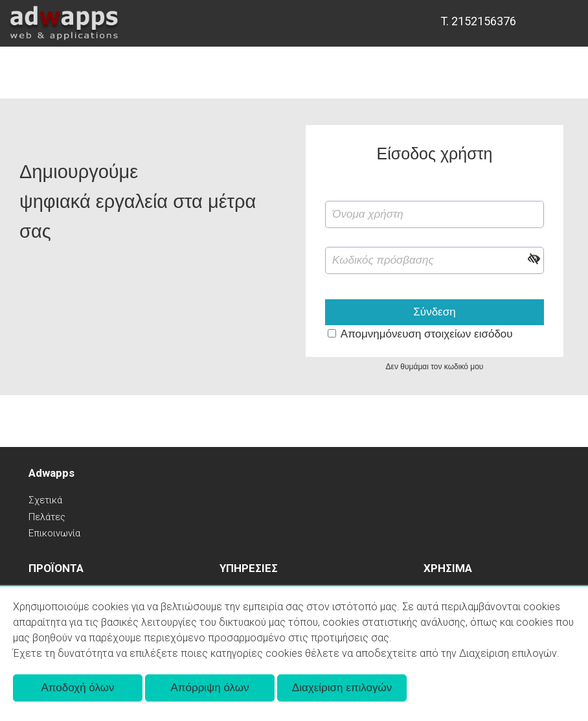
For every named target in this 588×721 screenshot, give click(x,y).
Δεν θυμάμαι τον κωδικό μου (435, 367)
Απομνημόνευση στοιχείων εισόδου (427, 334)
